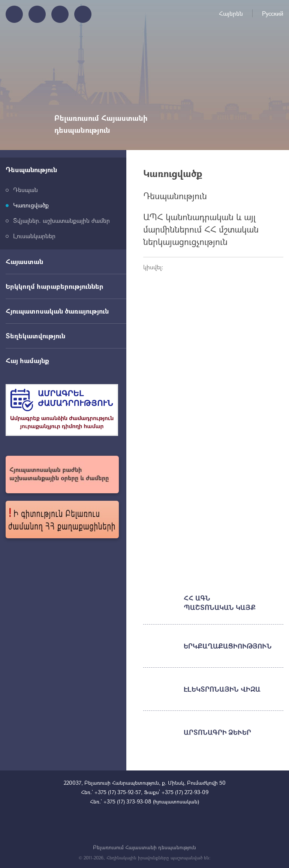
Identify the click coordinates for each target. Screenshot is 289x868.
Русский (273, 13)
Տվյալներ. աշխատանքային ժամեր (61, 220)
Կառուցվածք (31, 205)
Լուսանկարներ (34, 236)
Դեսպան (25, 190)
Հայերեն (231, 13)
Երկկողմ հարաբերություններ (55, 286)
